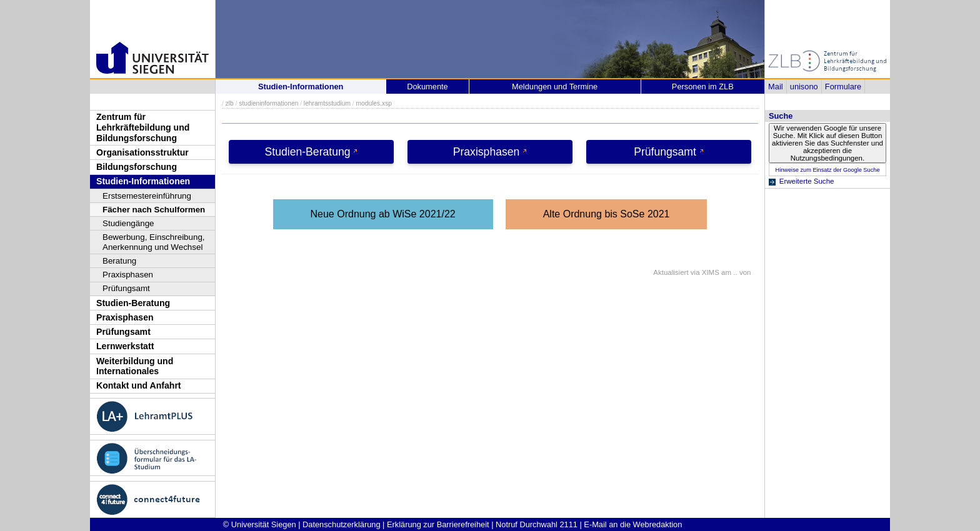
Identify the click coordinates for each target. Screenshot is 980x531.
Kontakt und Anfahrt (139, 385)
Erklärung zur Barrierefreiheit (438, 524)
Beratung (119, 261)
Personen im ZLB (703, 87)
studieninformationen (268, 103)
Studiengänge (128, 223)
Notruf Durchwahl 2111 (537, 524)
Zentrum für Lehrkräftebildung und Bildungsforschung (143, 127)
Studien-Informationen (143, 181)
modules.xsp (373, 103)
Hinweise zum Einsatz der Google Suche (827, 170)
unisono (804, 87)
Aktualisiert (671, 272)
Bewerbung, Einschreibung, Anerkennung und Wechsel (154, 242)
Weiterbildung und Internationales (135, 366)
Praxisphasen (128, 275)
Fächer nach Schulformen (154, 210)
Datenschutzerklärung (341, 524)
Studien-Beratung (133, 303)
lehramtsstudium (327, 103)
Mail (775, 87)
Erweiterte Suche (807, 181)
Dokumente (427, 87)
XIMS (711, 272)
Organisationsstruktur (142, 152)
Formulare (843, 87)
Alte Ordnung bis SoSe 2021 (607, 214)
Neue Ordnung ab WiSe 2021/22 (383, 214)
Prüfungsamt (126, 288)
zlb (230, 103)
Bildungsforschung (137, 167)
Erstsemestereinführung (147, 196)
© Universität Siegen (260, 524)
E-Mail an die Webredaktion (633, 524)
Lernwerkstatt (125, 346)
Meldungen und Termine (555, 87)
